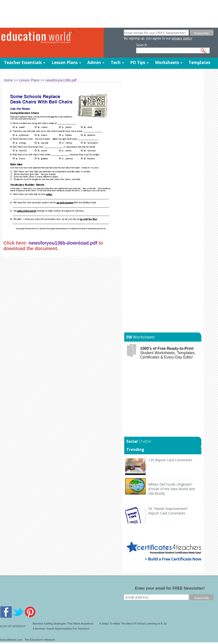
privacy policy (182, 38)
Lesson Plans (65, 62)
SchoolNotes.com (11, 640)
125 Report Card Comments (170, 460)
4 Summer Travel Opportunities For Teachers (61, 629)
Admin (94, 62)
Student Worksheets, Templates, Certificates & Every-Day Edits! (168, 353)
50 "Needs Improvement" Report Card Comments (168, 511)
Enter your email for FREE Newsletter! (170, 588)
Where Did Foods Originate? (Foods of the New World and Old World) (171, 489)
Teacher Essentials (23, 62)
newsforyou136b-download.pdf (63, 243)
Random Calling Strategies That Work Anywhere (63, 624)
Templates (199, 62)
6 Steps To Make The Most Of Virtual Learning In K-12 (133, 624)
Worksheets (167, 62)
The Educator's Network (40, 640)
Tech (116, 62)
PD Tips (138, 62)
